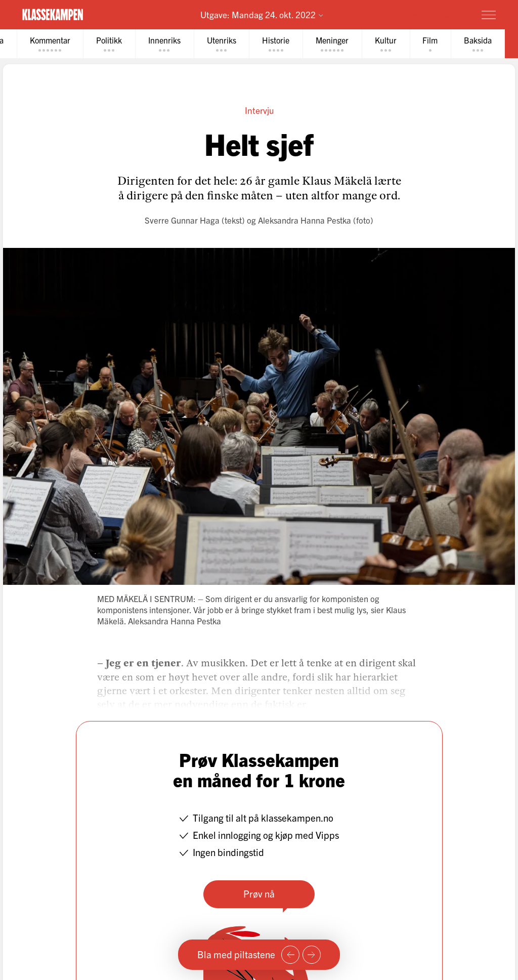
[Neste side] (312, 955)
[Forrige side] (290, 955)
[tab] (50, 44)
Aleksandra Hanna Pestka (305, 220)
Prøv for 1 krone (429, 14)
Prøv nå (259, 893)
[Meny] (489, 15)
